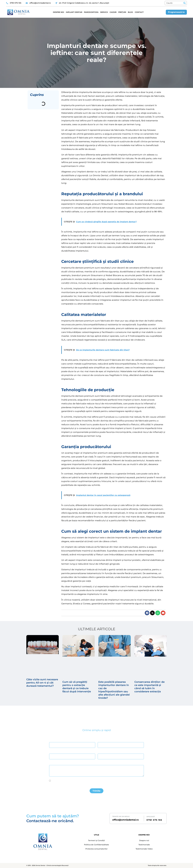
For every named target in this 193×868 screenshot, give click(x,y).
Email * (52, 751)
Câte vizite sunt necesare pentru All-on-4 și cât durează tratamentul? (42, 683)
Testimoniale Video (144, 849)
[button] (147, 613)
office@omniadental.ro (125, 820)
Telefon (100, 751)
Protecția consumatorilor (96, 849)
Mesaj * (52, 763)
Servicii (104, 12)
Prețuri (122, 12)
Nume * (52, 740)
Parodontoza (91, 12)
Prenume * (101, 740)
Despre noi (59, 12)
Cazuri (113, 12)
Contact (139, 12)
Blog (130, 12)
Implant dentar (74, 12)
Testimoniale (144, 845)
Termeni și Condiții (96, 840)
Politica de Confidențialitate (96, 845)
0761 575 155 (154, 820)
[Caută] (184, 3)
